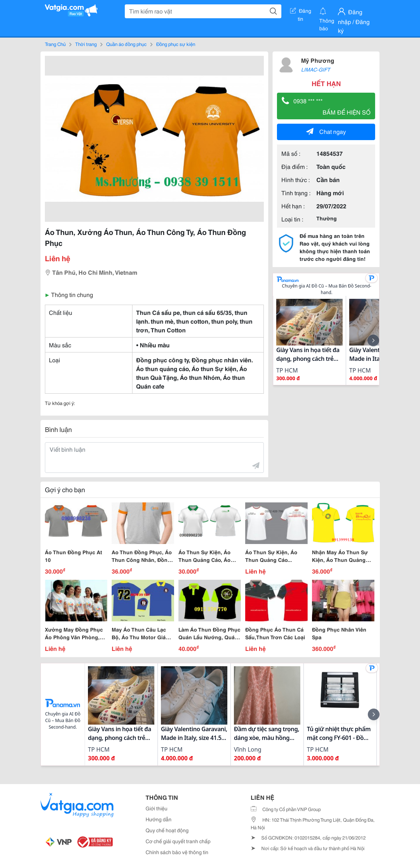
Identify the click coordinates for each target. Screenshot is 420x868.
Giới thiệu (157, 808)
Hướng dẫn (159, 819)
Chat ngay (326, 131)
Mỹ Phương (318, 60)
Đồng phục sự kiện (176, 44)
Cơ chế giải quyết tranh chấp (178, 841)
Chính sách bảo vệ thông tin (177, 852)
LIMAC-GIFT (316, 69)
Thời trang (86, 44)
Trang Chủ (55, 44)
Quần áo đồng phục (126, 44)
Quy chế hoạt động (167, 830)
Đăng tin (301, 12)
